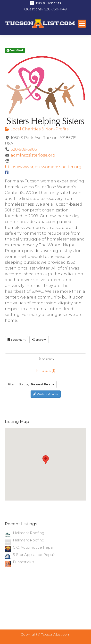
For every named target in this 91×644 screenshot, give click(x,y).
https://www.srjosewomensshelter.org (43, 167)
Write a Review (46, 394)
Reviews (45, 359)
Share (39, 340)
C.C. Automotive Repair (34, 547)
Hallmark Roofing (29, 533)
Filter (11, 384)
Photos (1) (45, 371)
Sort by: (37, 384)
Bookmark (17, 340)
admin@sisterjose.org (33, 155)
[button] (46, 460)
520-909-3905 (24, 149)
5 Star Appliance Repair (34, 555)
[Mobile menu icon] (82, 24)
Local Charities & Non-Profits (37, 129)
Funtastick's (23, 562)
